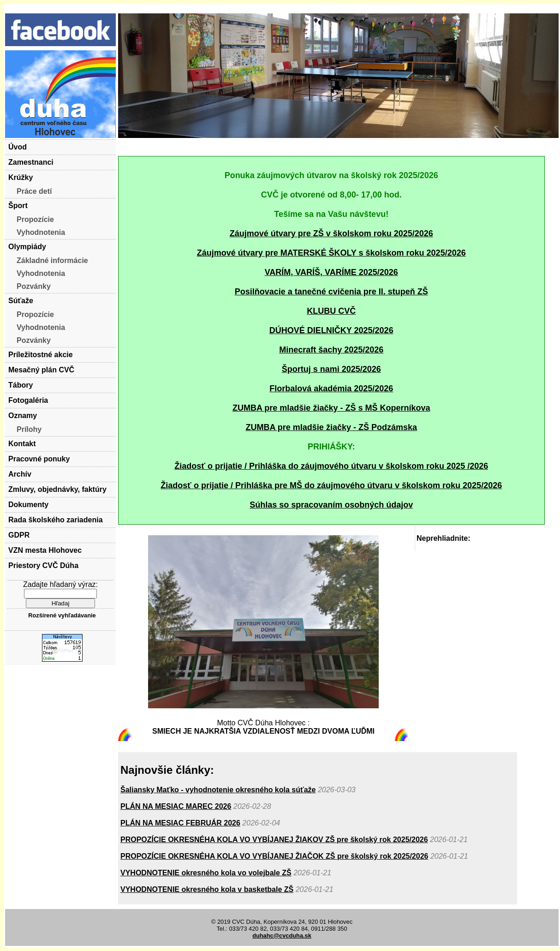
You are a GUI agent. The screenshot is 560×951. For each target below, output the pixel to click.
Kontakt (22, 444)
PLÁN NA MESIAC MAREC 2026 (176, 806)
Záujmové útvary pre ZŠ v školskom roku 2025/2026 (331, 233)
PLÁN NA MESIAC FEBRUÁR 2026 (180, 823)
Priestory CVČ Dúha (43, 565)
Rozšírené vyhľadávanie (62, 615)
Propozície (35, 219)
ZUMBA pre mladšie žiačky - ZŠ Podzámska (331, 427)
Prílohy (29, 429)
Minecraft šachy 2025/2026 (331, 350)
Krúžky (21, 177)
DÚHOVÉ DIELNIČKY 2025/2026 (331, 330)
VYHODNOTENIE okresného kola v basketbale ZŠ (207, 889)
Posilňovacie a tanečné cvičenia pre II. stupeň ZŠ (331, 292)
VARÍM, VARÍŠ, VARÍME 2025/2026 (331, 272)
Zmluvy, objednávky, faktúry (57, 489)
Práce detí (34, 191)
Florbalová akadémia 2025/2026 (331, 389)
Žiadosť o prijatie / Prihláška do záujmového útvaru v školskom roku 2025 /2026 (331, 466)
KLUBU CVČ (331, 311)
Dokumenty (28, 505)
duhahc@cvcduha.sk (282, 936)
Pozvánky (34, 286)
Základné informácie (52, 260)
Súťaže (21, 301)
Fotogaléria (28, 400)
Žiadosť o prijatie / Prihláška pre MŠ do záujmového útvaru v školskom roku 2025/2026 (331, 485)
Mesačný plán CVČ (41, 370)
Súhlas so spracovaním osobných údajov (331, 505)
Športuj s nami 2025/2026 (331, 369)
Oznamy (23, 416)
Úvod (18, 147)
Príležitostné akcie (41, 355)
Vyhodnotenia (41, 232)
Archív (20, 474)
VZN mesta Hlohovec (45, 550)
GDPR (19, 535)
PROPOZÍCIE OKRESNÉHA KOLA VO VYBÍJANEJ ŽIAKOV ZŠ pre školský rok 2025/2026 (274, 840)
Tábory (21, 385)
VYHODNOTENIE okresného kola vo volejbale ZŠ (206, 873)
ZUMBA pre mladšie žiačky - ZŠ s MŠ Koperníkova (331, 408)
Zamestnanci (31, 162)
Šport (18, 206)
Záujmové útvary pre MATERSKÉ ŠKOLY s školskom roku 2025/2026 (331, 253)
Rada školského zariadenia (56, 520)
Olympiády (27, 247)
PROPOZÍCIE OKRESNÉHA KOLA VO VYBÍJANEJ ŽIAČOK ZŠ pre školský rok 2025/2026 (274, 856)
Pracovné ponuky (39, 459)
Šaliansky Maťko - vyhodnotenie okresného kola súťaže (218, 790)
